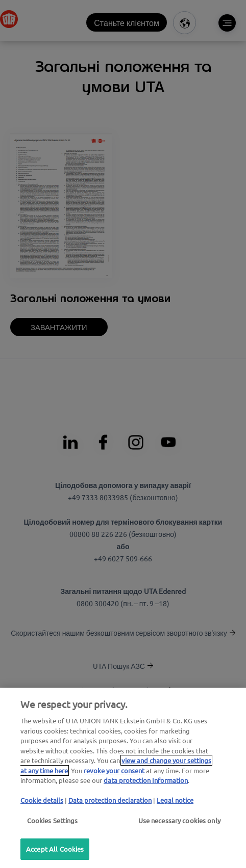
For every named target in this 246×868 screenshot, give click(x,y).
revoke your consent (114, 770)
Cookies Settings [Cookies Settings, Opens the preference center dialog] (53, 820)
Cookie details (42, 800)
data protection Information (146, 780)
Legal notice (175, 800)
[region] (123, 778)
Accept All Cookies (55, 849)
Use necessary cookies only (179, 820)
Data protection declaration (110, 800)
